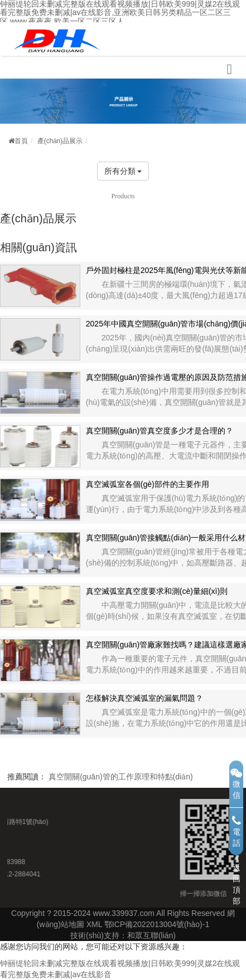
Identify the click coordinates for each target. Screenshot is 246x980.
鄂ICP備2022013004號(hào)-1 (157, 924)
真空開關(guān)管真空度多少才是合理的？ (160, 431)
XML (94, 924)
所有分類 (123, 171)
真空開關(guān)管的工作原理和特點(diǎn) (120, 777)
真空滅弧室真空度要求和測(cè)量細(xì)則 (157, 591)
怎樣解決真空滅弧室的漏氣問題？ (144, 698)
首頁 (18, 141)
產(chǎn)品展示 (60, 141)
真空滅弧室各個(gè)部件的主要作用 (148, 484)
